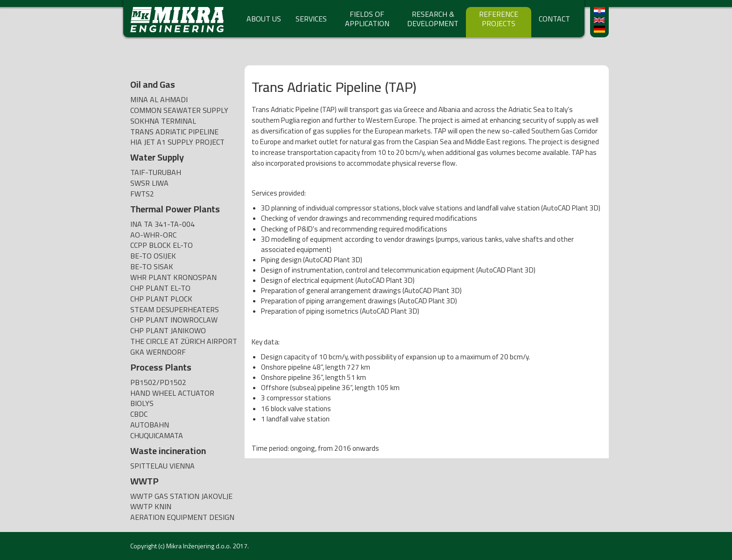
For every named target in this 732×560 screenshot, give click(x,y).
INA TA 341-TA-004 (162, 224)
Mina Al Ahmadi (159, 100)
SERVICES (311, 19)
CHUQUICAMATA (157, 436)
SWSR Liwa (149, 183)
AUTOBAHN (150, 425)
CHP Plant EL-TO (160, 288)
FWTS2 (142, 194)
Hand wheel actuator (172, 393)
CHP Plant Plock (161, 299)
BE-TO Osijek (153, 256)
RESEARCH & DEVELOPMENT (433, 19)
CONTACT (554, 19)
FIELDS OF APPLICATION (367, 19)
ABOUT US (264, 19)
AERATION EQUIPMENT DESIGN (182, 517)
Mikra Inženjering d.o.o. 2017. (208, 546)
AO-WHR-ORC (153, 235)
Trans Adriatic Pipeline (174, 132)
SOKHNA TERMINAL (163, 121)
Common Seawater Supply (179, 110)
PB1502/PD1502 (158, 382)
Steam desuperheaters (175, 310)
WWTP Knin (151, 507)
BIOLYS (142, 403)
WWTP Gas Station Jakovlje (181, 496)
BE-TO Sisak (152, 267)
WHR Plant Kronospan (173, 277)
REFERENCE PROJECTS (499, 19)
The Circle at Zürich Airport (184, 341)
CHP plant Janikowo (168, 331)
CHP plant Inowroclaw (174, 320)
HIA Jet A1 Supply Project (177, 142)
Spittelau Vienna (162, 466)
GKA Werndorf (158, 352)
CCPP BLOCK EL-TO (162, 245)
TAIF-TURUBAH (156, 172)
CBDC (139, 414)
